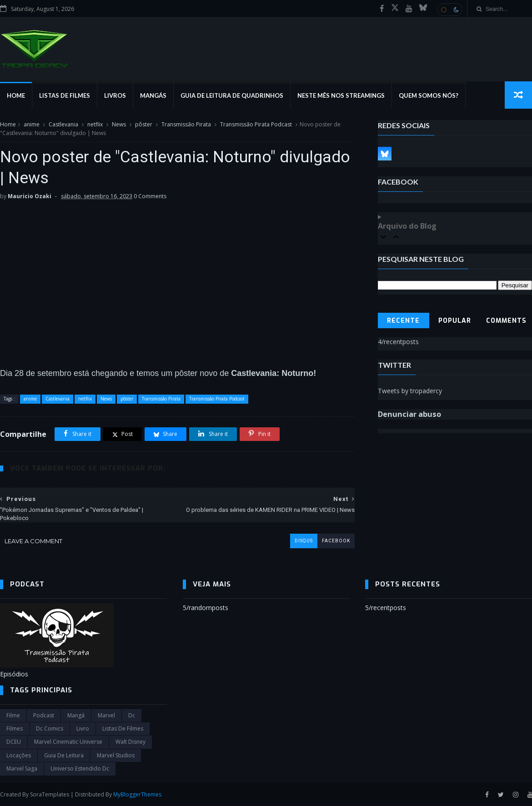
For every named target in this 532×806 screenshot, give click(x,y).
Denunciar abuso (409, 414)
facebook (336, 541)
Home (16, 95)
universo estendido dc (80, 768)
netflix (95, 124)
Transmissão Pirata (186, 124)
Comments (506, 321)
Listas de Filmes (65, 95)
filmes (15, 728)
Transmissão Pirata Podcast (256, 124)
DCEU (14, 742)
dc (132, 715)
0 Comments (150, 196)
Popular (455, 321)
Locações (19, 755)
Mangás (153, 95)
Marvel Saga (22, 768)
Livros (115, 95)
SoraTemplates (50, 794)
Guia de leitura (64, 755)
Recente (403, 321)
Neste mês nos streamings (341, 95)
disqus (304, 541)
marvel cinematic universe (68, 742)
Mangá (76, 715)
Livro (83, 728)
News (119, 124)
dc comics (50, 728)
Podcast (44, 715)
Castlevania (63, 124)
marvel (106, 715)
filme (13, 715)
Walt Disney (130, 742)
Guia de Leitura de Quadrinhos (232, 95)
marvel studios (116, 755)
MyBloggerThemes (137, 794)
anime (32, 124)
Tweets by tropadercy (410, 391)
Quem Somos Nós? (429, 95)
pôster (144, 124)
